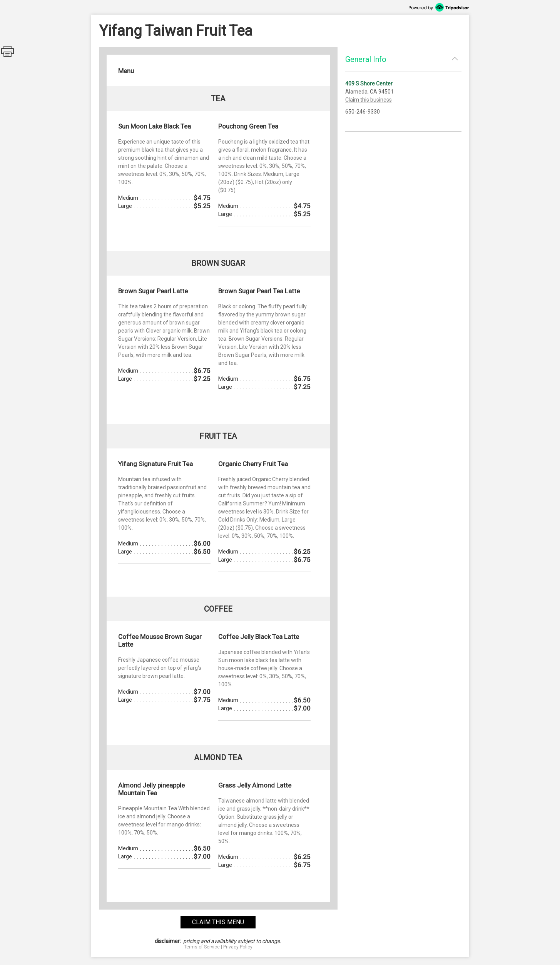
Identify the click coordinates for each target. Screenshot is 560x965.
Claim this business (369, 100)
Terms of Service (202, 947)
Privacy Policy (238, 947)
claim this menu (218, 922)
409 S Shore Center (369, 84)
